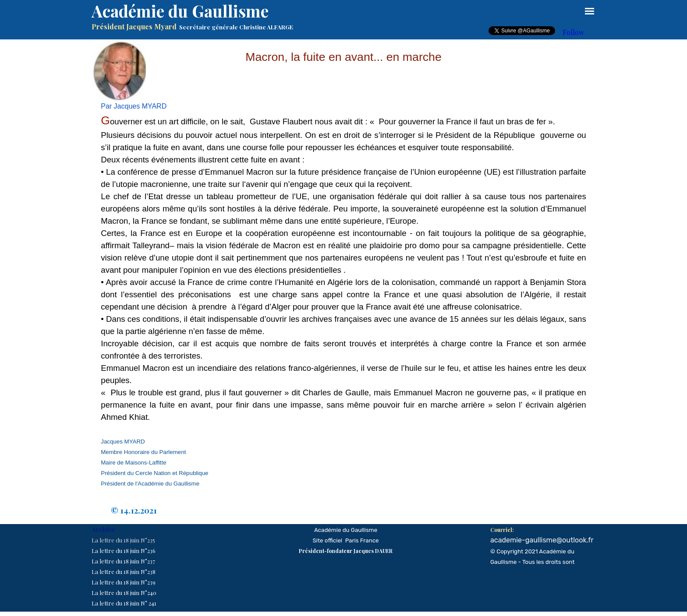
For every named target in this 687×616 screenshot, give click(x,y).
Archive (103, 529)
